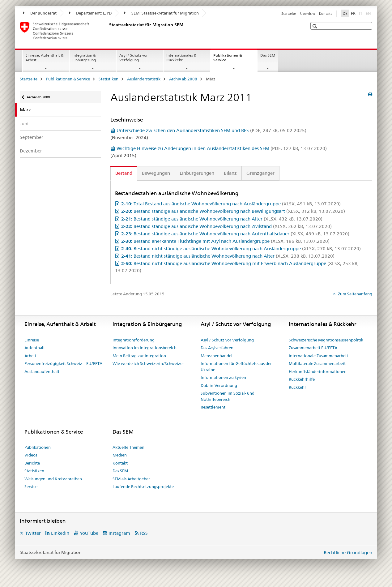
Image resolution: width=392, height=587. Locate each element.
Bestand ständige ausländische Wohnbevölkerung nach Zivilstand (226, 226)
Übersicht (308, 14)
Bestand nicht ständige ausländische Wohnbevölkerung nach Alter (228, 256)
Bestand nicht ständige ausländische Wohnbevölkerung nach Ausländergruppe (241, 249)
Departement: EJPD (91, 13)
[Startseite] (108, 31)
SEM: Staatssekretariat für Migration (162, 13)
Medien (120, 455)
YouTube (89, 533)
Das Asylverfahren (217, 348)
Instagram (119, 533)
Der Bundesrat (40, 13)
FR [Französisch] (353, 13)
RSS (144, 533)
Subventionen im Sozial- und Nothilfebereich (228, 396)
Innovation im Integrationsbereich (145, 348)
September (32, 137)
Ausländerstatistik (144, 79)
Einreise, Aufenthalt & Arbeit (44, 58)
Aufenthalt (35, 348)
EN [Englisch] (369, 13)
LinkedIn (60, 533)
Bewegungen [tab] (156, 173)
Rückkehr (297, 387)
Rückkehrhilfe (302, 379)
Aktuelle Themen (128, 447)
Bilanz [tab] (230, 173)
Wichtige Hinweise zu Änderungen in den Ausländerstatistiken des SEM (222, 148)
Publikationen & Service (228, 60)
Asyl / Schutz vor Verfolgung (134, 58)
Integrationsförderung (134, 340)
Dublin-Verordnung (219, 385)
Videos (31, 455)
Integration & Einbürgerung (84, 58)
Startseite (289, 14)
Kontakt (325, 14)
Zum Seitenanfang (355, 294)
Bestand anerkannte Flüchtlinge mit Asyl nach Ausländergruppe (225, 241)
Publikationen (38, 447)
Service (31, 486)
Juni (24, 124)
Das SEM (268, 55)
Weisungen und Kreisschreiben (53, 479)
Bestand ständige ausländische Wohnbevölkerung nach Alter (222, 219)
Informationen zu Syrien (223, 377)
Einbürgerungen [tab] (197, 173)
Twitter (33, 533)
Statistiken (109, 79)
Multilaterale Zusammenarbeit (317, 363)
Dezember (31, 151)
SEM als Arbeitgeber (131, 479)
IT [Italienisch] (361, 13)
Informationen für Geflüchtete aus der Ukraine (236, 366)
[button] (315, 26)
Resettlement (213, 407)
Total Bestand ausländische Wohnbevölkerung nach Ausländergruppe (231, 204)
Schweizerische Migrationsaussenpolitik (326, 340)
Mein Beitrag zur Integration (139, 356)
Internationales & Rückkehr (181, 58)
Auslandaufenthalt (42, 371)
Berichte (32, 463)
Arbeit (30, 356)
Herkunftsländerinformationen (318, 371)
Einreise (32, 340)
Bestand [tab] (124, 173)
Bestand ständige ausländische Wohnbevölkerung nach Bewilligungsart (233, 211)
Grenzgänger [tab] (260, 173)
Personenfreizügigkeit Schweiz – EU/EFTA (63, 363)
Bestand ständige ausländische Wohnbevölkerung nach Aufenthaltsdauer (235, 234)
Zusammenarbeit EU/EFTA (313, 348)
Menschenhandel (217, 356)
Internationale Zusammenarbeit (318, 356)
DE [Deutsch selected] (345, 13)
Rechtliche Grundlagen (348, 553)
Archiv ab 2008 (183, 79)
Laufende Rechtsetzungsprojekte (143, 486)
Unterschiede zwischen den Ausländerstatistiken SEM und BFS (211, 130)
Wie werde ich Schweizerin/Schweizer (148, 363)
